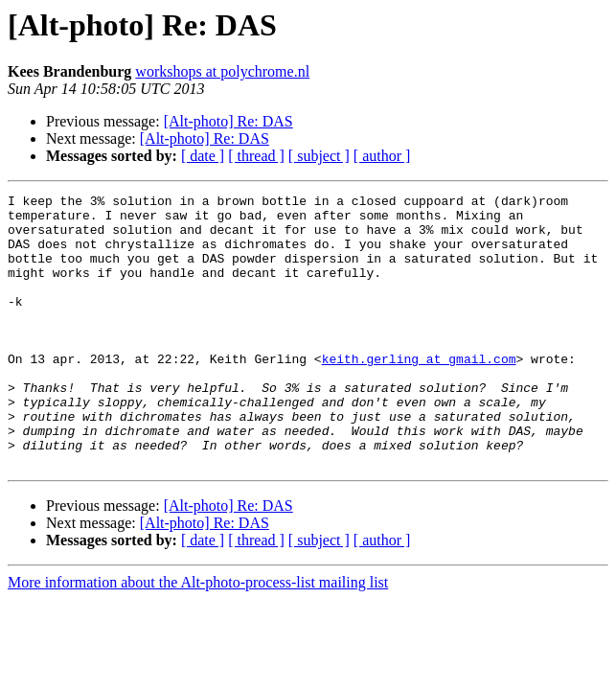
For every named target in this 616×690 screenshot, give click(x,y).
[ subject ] (319, 156)
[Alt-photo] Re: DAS (228, 121)
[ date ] (203, 156)
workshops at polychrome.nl (222, 71)
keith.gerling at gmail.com (419, 393)
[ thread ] (256, 156)
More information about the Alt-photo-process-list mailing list (198, 637)
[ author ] (382, 156)
